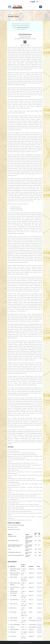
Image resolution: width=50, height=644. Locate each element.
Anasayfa (10, 14)
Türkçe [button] (39, 2)
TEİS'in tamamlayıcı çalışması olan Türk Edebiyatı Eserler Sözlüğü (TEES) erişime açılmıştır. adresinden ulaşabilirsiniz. (21, 26)
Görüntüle (39, 569)
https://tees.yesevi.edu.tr (23, 27)
